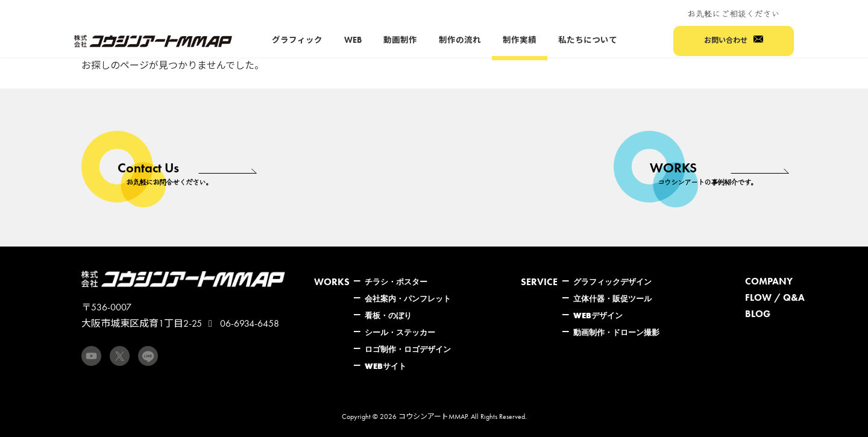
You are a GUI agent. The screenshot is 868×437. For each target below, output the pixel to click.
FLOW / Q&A (775, 297)
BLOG (758, 314)
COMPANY (769, 281)
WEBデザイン (598, 315)
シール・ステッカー (400, 332)
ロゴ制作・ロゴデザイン (408, 349)
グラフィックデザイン (612, 281)
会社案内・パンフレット (408, 298)
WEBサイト (385, 366)
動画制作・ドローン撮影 (616, 332)
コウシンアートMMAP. (434, 417)
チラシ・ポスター (396, 281)
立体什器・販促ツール (612, 298)
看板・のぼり (388, 315)
